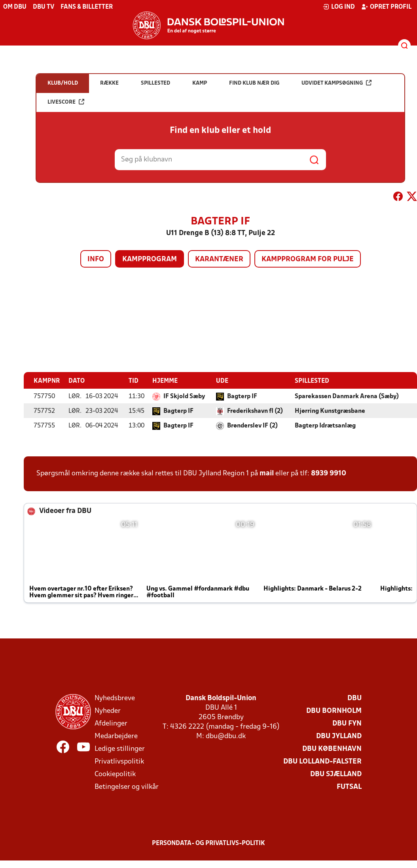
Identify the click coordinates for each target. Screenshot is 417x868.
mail (267, 474)
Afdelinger (111, 724)
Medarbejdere (116, 736)
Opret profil (386, 7)
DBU (354, 698)
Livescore (66, 135)
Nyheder (108, 711)
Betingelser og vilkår (127, 787)
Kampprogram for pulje (308, 259)
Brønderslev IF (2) (252, 426)
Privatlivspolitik (119, 762)
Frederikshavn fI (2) (255, 411)
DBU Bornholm (334, 711)
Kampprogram (150, 259)
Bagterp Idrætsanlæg (325, 426)
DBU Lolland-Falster (322, 762)
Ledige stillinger (120, 749)
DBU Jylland (339, 736)
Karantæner (219, 259)
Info (96, 259)
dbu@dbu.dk (226, 736)
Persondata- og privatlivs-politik (208, 843)
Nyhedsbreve (115, 698)
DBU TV (44, 7)
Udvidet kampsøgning (336, 116)
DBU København (332, 749)
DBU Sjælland (336, 774)
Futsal (349, 787)
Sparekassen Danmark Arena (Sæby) (347, 397)
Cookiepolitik (115, 774)
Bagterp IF (242, 397)
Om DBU (15, 7)
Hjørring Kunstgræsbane (330, 411)
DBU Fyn (347, 724)
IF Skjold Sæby (184, 397)
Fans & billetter (87, 7)
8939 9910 (329, 474)
